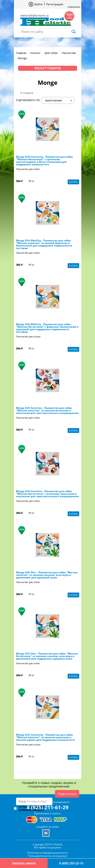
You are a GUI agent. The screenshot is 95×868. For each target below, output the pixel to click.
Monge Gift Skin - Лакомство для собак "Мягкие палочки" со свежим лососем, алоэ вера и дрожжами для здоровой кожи (47, 575)
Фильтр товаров (47, 68)
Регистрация (55, 4)
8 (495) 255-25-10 (71, 863)
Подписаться (67, 794)
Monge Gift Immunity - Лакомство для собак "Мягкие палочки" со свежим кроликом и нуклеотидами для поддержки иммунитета (45, 737)
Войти (39, 4)
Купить (73, 182)
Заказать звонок (24, 863)
